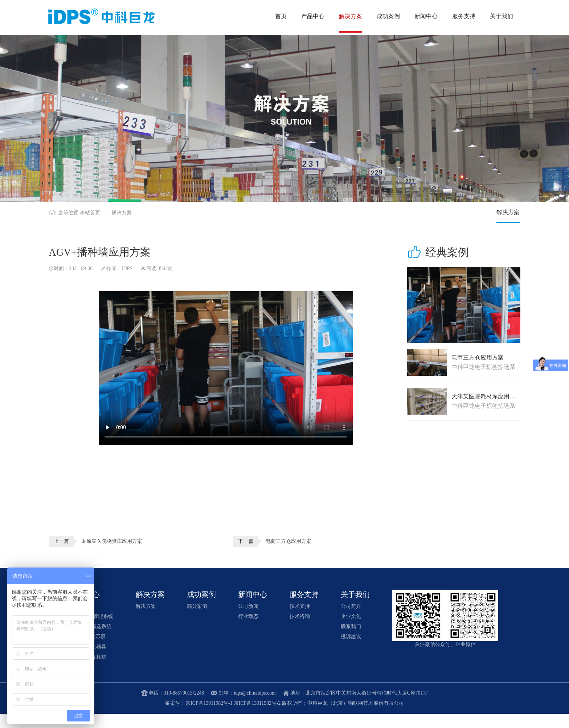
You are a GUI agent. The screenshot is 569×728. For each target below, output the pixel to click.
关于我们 (502, 16)
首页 (281, 16)
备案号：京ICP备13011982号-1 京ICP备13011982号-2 (223, 717)
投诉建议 (351, 651)
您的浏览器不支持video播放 (218, 381)
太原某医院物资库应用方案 (112, 555)
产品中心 (313, 16)
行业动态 (249, 631)
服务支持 (464, 16)
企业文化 (351, 631)
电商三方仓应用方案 (281, 555)
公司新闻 (249, 620)
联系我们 (351, 641)
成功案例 (388, 16)
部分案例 (197, 620)
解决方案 (351, 16)
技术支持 (300, 620)
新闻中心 (426, 16)
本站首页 (90, 225)
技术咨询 (300, 631)
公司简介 (351, 620)
